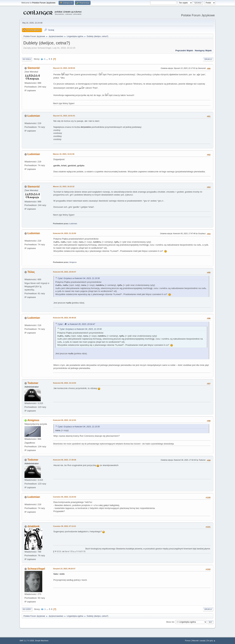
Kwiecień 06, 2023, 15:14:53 (65, 383)
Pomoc (188, 641)
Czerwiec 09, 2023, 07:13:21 (65, 526)
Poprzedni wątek (184, 50)
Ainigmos (73, 262)
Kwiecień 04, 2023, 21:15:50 (65, 233)
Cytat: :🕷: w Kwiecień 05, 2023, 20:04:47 (76, 324)
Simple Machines (42, 641)
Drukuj (208, 59)
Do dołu (27, 59)
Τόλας (31, 272)
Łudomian (34, 116)
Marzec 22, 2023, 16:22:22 (64, 186)
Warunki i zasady (199, 641)
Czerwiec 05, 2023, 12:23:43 (65, 497)
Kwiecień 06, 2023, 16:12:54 (65, 420)
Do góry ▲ (211, 641)
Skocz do (170, 622)
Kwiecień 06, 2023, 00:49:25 (65, 318)
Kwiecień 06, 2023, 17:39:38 (65, 460)
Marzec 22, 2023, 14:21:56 (64, 154)
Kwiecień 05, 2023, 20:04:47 (65, 272)
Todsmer (33, 383)
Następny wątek (203, 50)
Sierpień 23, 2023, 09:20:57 (64, 569)
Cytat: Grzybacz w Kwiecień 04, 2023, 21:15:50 (79, 278)
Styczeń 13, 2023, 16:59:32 (64, 68)
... (47, 59)
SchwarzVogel (36, 569)
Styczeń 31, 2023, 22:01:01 (64, 116)
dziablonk (33, 526)
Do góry (27, 609)
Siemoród (33, 68)
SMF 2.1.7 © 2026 (27, 641)
